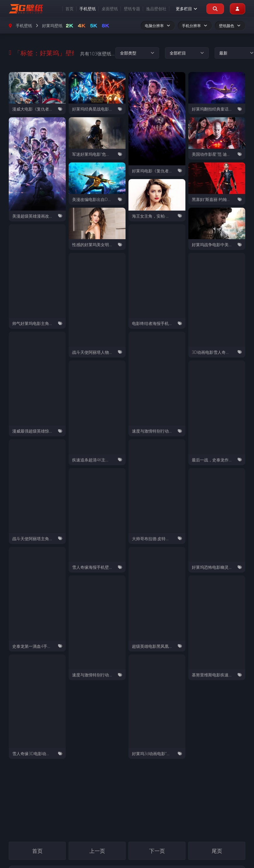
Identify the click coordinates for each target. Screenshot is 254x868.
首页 (69, 9)
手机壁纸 (87, 9)
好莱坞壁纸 (52, 26)
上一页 (97, 851)
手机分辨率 (195, 26)
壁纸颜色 (230, 26)
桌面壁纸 (109, 9)
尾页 (217, 851)
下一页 (157, 851)
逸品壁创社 (156, 9)
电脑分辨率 (158, 26)
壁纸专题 (132, 9)
